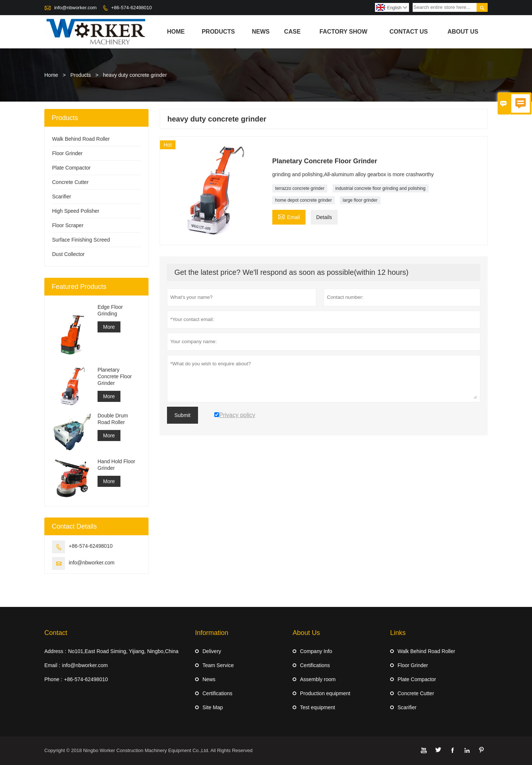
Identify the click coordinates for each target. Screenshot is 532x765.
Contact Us (409, 32)
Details (324, 217)
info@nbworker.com (76, 8)
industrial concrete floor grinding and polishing (381, 188)
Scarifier (62, 197)
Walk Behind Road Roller (81, 139)
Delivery (212, 651)
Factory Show (344, 32)
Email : (52, 665)
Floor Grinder (67, 153)
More (109, 327)
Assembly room (318, 679)
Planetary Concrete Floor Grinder (115, 376)
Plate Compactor (71, 168)
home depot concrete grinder (303, 200)
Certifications (217, 693)
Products (218, 32)
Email (289, 216)
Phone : (53, 679)
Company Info (316, 651)
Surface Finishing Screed (81, 240)
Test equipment (318, 707)
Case (292, 32)
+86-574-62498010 (132, 8)
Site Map (213, 707)
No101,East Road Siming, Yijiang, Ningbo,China (123, 651)
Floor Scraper (68, 225)
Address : (55, 651)
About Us (463, 32)
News (261, 32)
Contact (56, 633)
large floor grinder (360, 200)
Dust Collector (68, 254)
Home (176, 32)
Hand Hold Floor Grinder (116, 465)
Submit (183, 415)
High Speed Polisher (76, 211)
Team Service (218, 665)
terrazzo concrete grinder (300, 188)
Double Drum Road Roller (113, 419)
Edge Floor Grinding (110, 310)
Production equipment (325, 693)
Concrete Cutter (70, 182)
